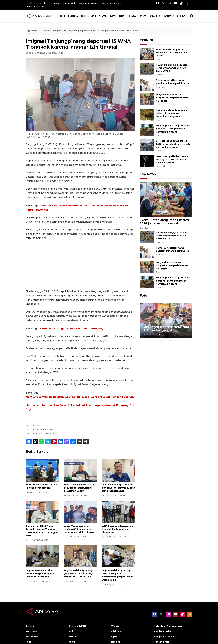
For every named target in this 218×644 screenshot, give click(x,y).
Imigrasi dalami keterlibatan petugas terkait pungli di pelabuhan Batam (80, 488)
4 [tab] (170, 340)
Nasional (116, 642)
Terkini (30, 3)
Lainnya (181, 16)
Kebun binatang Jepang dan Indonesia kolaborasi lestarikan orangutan (172, 113)
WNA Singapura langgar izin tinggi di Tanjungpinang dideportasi (118, 529)
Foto (143, 295)
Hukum (113, 16)
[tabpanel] (166, 321)
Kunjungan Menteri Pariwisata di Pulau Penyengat (166, 329)
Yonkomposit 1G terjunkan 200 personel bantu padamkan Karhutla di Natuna (173, 129)
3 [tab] (166, 340)
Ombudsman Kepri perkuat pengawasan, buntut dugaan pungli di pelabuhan (118, 488)
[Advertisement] (81, 265)
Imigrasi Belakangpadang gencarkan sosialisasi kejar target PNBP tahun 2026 (79, 574)
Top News (54, 3)
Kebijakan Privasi (164, 631)
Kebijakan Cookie (164, 637)
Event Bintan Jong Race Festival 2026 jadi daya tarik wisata (172, 53)
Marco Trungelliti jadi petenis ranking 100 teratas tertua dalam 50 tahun (173, 160)
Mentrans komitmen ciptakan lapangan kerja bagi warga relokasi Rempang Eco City (80, 397)
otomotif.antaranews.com (39, 7)
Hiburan (133, 16)
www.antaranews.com (88, 3)
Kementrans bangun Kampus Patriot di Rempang (72, 329)
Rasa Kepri (155, 16)
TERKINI (146, 40)
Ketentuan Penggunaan (168, 626)
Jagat (143, 16)
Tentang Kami (68, 3)
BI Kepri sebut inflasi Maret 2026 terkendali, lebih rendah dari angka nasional (173, 144)
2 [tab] (161, 340)
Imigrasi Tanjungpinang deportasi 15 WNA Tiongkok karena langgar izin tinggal (96, 31)
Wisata (115, 626)
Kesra (122, 16)
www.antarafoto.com (111, 3)
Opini (114, 637)
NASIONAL (73, 16)
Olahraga (169, 16)
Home (33, 31)
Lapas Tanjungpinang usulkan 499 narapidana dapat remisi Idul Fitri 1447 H (80, 529)
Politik (103, 16)
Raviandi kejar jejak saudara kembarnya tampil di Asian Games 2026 (172, 68)
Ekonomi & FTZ (88, 16)
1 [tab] (157, 340)
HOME (62, 16)
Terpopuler (42, 3)
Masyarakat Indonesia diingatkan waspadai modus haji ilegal (172, 98)
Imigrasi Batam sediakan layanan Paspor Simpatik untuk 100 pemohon (40, 574)
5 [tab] (175, 340)
